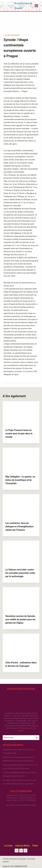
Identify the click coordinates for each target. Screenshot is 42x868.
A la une (7, 35)
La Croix (8, 846)
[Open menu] (36, 6)
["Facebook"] (17, 851)
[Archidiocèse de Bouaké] (19, 6)
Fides (35, 846)
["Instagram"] (25, 851)
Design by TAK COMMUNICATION (15, 866)
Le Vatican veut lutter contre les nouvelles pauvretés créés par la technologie (20, 573)
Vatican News (22, 846)
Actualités (15, 35)
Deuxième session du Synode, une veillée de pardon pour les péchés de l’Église (20, 619)
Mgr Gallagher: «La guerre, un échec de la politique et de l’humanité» (20, 480)
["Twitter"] (21, 851)
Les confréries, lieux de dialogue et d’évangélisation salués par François (19, 526)
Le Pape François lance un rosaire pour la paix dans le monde (19, 433)
